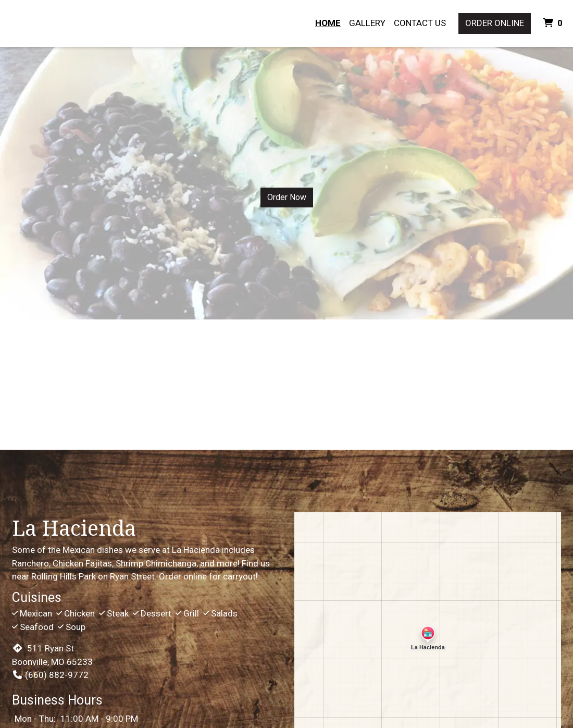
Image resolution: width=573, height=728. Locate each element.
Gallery (367, 23)
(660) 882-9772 (50, 675)
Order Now (287, 197)
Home (328, 23)
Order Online (495, 23)
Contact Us (420, 23)
